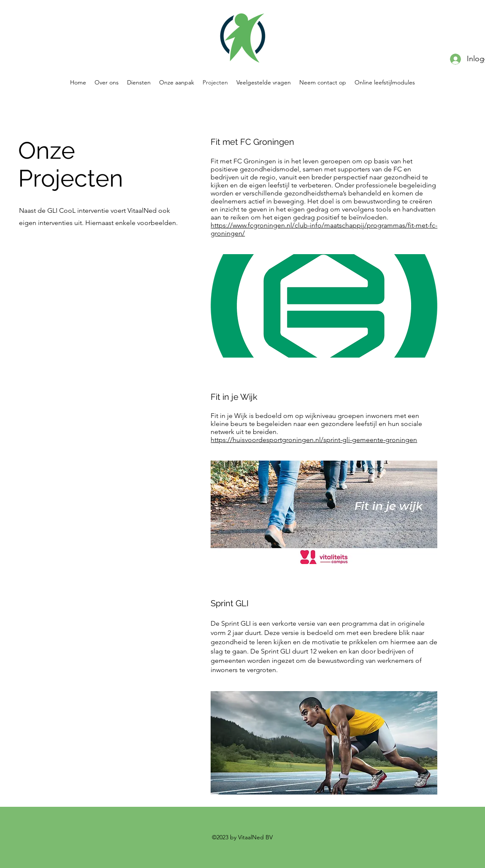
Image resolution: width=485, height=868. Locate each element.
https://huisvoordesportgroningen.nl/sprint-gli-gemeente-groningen (314, 440)
